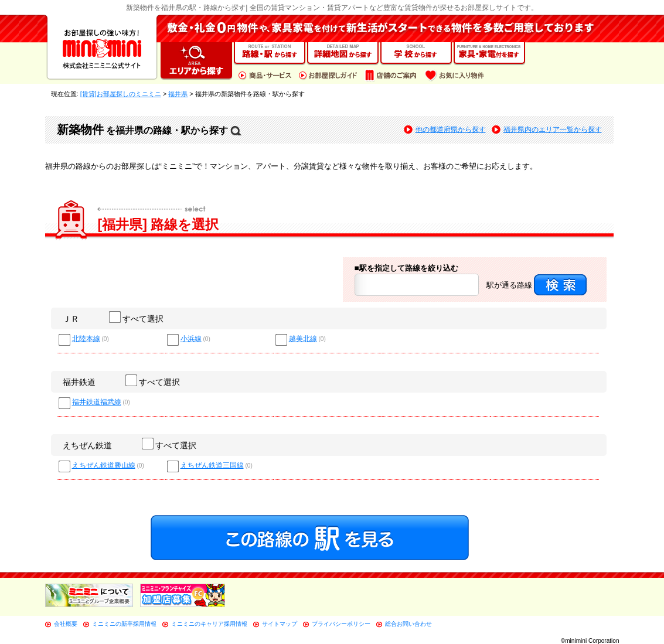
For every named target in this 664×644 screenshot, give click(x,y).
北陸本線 (86, 339)
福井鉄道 (79, 382)
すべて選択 (137, 319)
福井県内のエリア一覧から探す (553, 130)
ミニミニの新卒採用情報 (124, 624)
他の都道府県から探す (451, 130)
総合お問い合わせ (408, 624)
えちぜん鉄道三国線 (212, 466)
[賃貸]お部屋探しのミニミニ (121, 94)
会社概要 (66, 624)
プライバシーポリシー (341, 624)
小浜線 (191, 339)
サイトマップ (280, 624)
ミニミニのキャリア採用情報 (209, 624)
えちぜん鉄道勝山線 (104, 466)
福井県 (178, 94)
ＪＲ (71, 319)
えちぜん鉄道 (87, 445)
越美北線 (303, 339)
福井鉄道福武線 (97, 402)
